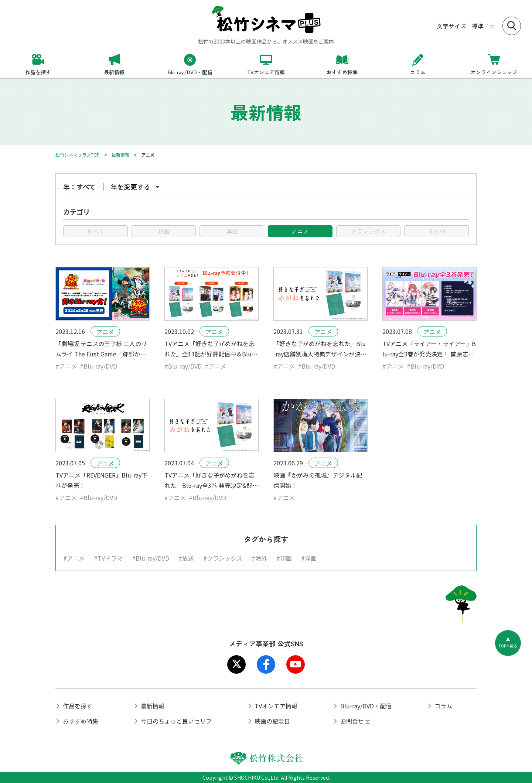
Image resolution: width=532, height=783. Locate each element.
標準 (478, 26)
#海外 (259, 558)
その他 (437, 231)
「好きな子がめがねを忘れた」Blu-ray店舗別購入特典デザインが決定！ (320, 349)
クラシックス (368, 231)
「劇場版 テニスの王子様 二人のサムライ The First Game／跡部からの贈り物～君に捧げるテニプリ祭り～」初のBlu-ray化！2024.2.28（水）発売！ (101, 349)
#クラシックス (223, 558)
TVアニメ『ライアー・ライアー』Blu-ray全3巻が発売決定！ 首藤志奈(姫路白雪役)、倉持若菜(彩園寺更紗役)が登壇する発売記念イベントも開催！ (429, 349)
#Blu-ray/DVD (98, 366)
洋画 (232, 231)
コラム (443, 706)
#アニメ (66, 366)
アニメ (300, 231)
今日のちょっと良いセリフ (176, 721)
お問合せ (352, 721)
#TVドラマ (108, 558)
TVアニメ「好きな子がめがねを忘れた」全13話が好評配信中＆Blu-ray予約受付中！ (210, 349)
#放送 (186, 558)
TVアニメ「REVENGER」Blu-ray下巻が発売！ (101, 480)
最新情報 (120, 155)
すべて (95, 231)
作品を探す (78, 706)
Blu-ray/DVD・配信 (366, 706)
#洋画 (309, 558)
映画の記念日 (272, 721)
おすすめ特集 (81, 721)
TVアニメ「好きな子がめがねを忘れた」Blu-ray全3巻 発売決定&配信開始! (211, 481)
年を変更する (130, 187)
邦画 (164, 231)
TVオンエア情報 (276, 706)
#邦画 (284, 558)
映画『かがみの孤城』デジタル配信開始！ (318, 480)
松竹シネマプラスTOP (78, 155)
